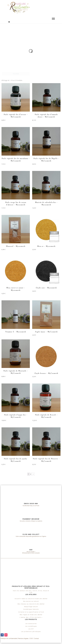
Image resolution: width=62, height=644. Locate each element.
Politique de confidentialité (9, 639)
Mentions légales (23, 639)
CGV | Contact (34, 639)
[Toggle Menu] (53, 19)
